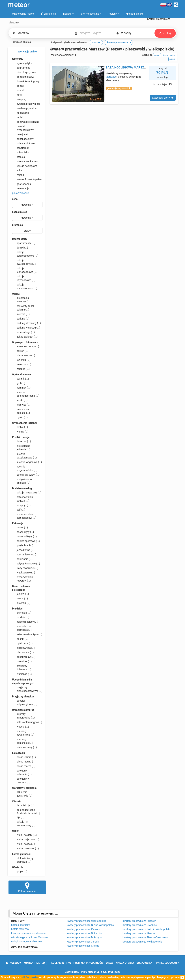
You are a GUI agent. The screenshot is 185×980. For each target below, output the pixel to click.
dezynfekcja (23, 805)
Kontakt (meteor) (36, 963)
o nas (110, 963)
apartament (21, 68)
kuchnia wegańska (27, 462)
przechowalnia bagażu (22, 499)
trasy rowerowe (25, 568)
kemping (19, 99)
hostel (18, 90)
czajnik (21, 379)
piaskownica (24, 648)
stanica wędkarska (25, 161)
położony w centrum (21, 780)
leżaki (20, 400)
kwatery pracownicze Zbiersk (139, 933)
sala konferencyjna (27, 722)
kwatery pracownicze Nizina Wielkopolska (90, 925)
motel (18, 117)
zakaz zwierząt (25, 337)
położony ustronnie (22, 772)
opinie (173, 59)
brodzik (21, 617)
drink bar (21, 441)
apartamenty (24, 243)
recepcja (21, 505)
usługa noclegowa (25, 166)
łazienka (21, 360)
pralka (20, 427)
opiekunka (22, 643)
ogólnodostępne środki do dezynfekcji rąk (26, 813)
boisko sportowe (26, 541)
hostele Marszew (21, 925)
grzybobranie (24, 546)
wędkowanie (24, 573)
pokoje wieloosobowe (25, 286)
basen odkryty (24, 536)
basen (20, 527)
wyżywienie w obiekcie (22, 481)
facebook (13, 963)
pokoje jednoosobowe (25, 270)
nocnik (20, 639)
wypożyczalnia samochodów (24, 516)
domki (20, 248)
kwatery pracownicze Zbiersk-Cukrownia (145, 937)
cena (15, 199)
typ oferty (18, 59)
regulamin (57, 963)
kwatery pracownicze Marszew (28, 933)
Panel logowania (168, 963)
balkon (20, 351)
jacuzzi (21, 594)
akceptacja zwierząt (21, 300)
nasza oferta (125, 963)
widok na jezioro (26, 839)
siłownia (21, 603)
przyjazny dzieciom (22, 668)
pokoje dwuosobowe (24, 262)
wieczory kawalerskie (23, 733)
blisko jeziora (24, 757)
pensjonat (20, 134)
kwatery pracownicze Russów (139, 921)
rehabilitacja (23, 332)
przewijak (22, 661)
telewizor (22, 364)
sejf (19, 510)
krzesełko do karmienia (22, 628)
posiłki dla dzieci (26, 475)
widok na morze (25, 848)
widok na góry (24, 835)
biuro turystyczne (24, 72)
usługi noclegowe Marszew (26, 941)
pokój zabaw (24, 657)
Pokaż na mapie (27, 887)
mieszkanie (21, 113)
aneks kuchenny (26, 346)
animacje (22, 613)
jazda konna (23, 550)
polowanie (22, 559)
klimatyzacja (24, 355)
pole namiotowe (23, 143)
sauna (20, 598)
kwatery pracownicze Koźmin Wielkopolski (146, 929)
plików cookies (30, 977)
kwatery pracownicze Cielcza (83, 946)
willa (17, 170)
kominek (21, 388)
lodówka (21, 405)
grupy (20, 872)
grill (19, 383)
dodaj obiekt (145, 963)
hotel (17, 95)
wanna (20, 432)
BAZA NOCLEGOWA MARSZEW (127, 67)
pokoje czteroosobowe (25, 254)
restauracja (21, 189)
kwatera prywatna (24, 108)
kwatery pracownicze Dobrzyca (84, 937)
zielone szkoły (24, 747)
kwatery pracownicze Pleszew (84, 929)
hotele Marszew (20, 929)
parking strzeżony (26, 323)
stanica (19, 157)
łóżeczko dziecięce (27, 634)
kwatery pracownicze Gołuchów (85, 933)
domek (18, 86)
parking (21, 319)
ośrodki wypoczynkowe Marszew (30, 937)
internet (21, 314)
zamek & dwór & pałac (27, 179)
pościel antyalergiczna (25, 702)
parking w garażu (26, 328)
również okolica (20, 42)
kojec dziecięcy (25, 622)
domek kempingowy (26, 81)
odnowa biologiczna (26, 122)
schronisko (21, 152)
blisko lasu (23, 762)
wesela (21, 727)
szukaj (165, 33)
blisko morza (24, 766)
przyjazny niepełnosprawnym (27, 689)
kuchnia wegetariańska (25, 468)
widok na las (24, 844)
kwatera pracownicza (26, 104)
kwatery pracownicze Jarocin (83, 942)
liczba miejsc (20, 212)
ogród (20, 417)
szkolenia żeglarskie (22, 794)
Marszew (111, 77)
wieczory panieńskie (23, 741)
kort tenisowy (24, 555)
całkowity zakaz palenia (23, 308)
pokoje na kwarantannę (24, 823)
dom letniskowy (23, 77)
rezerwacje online (24, 52)
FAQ (69, 963)
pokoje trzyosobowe (24, 278)
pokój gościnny (23, 139)
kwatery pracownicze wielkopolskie (142, 942)
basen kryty (23, 532)
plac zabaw (23, 652)
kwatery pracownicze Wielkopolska (86, 921)
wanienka (22, 674)
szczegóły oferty (163, 98)
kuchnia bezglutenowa (24, 456)
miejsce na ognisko (21, 411)
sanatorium (21, 148)
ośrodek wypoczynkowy (23, 128)
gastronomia (21, 184)
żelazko (21, 369)
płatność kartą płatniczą (22, 860)
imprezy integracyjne (23, 716)
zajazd (18, 175)
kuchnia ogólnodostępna (26, 394)
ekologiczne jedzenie (21, 447)
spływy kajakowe (26, 564)
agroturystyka (22, 63)
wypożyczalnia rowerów (22, 579)
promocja (17, 225)
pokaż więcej (21, 193)
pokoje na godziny (27, 493)
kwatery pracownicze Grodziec (140, 925)
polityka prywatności (89, 963)
